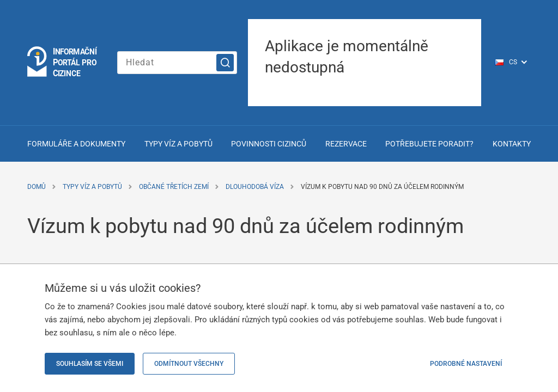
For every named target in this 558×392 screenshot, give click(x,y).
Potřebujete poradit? (429, 144)
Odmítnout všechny (189, 364)
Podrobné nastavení (466, 364)
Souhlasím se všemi (90, 364)
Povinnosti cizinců (269, 144)
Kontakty (512, 144)
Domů (37, 187)
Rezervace (346, 144)
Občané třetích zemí (174, 187)
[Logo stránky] (63, 62)
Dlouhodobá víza (255, 187)
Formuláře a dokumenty (76, 144)
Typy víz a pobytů (178, 144)
